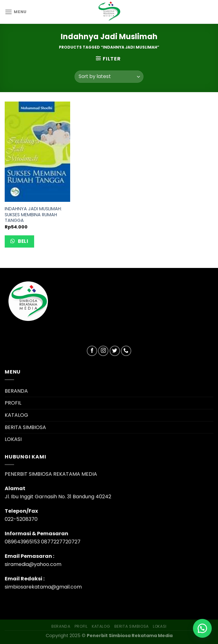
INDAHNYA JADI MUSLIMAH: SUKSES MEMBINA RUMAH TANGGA (33, 215)
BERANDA (16, 391)
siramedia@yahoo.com (33, 564)
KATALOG (16, 415)
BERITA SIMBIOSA (25, 427)
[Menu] (16, 12)
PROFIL (13, 403)
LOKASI (13, 439)
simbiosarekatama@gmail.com (43, 587)
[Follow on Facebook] (92, 351)
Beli (23, 241)
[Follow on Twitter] (115, 351)
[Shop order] (109, 77)
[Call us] (126, 351)
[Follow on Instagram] (103, 351)
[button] (202, 628)
